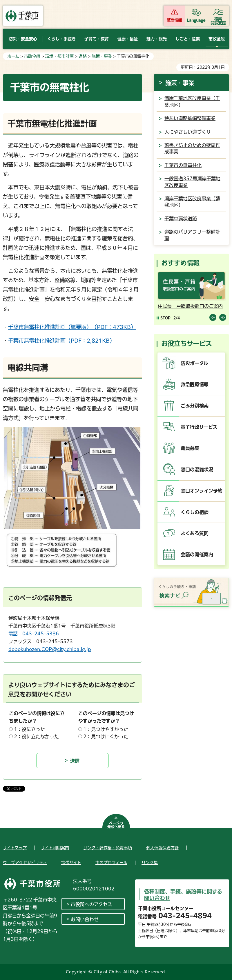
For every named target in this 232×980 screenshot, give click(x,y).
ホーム (13, 56)
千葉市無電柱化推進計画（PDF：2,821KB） (61, 341)
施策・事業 (102, 56)
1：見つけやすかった (106, 729)
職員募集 (190, 448)
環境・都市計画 (60, 56)
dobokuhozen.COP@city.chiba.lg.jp (50, 649)
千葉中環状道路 (181, 219)
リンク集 (150, 863)
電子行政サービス (199, 427)
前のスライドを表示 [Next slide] (223, 317)
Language (196, 20)
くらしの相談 (195, 512)
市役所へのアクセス (91, 904)
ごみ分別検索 (195, 406)
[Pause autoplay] (164, 318)
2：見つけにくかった (106, 737)
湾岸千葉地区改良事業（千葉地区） (192, 101)
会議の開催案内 (197, 554)
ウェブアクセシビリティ (25, 863)
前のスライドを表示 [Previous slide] (213, 317)
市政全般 (32, 56)
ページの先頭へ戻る (116, 825)
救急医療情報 (195, 384)
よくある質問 (195, 533)
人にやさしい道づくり (188, 132)
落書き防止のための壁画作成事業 (192, 148)
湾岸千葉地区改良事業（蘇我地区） (192, 202)
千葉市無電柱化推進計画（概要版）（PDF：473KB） (72, 327)
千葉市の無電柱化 (183, 165)
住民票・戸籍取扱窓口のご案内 (190, 306)
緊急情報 (174, 20)
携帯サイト (71, 863)
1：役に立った (29, 729)
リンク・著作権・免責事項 (108, 848)
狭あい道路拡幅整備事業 (190, 118)
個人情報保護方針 (162, 848)
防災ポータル (194, 363)
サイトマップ (15, 848)
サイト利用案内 (55, 848)
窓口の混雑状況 (197, 470)
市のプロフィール (111, 863)
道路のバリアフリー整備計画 (192, 235)
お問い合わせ (85, 919)
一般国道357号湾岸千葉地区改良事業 (192, 182)
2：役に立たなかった (36, 737)
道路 (83, 56)
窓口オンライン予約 (202, 491)
